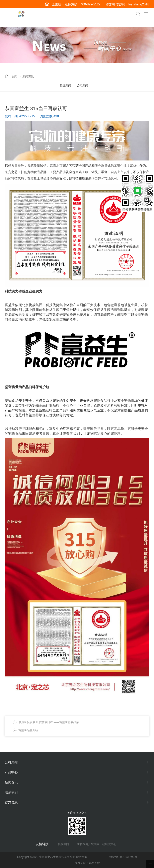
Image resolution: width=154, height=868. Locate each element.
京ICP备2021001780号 (123, 857)
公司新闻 (82, 86)
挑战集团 (63, 844)
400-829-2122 (91, 4)
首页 (14, 77)
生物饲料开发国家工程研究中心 (97, 844)
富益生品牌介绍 (28, 730)
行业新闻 (65, 86)
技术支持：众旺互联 (87, 863)
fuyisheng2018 (139, 4)
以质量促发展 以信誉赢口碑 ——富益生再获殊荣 (49, 722)
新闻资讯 (28, 77)
